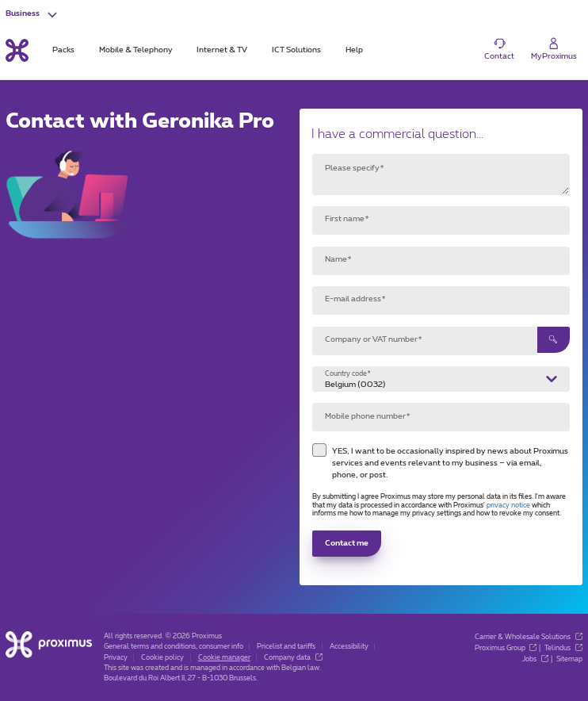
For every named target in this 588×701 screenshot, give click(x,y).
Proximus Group (506, 648)
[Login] (554, 49)
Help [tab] (354, 50)
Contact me (347, 543)
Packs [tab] (63, 50)
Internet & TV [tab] (222, 50)
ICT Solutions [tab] (296, 50)
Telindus (563, 648)
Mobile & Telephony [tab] (136, 50)
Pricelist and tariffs (286, 647)
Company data (293, 658)
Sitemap (569, 659)
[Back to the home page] (17, 50)
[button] (32, 14)
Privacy (116, 658)
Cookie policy (162, 658)
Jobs (535, 659)
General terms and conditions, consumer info (174, 647)
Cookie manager (224, 658)
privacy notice (508, 506)
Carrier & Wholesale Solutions (529, 637)
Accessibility (349, 647)
